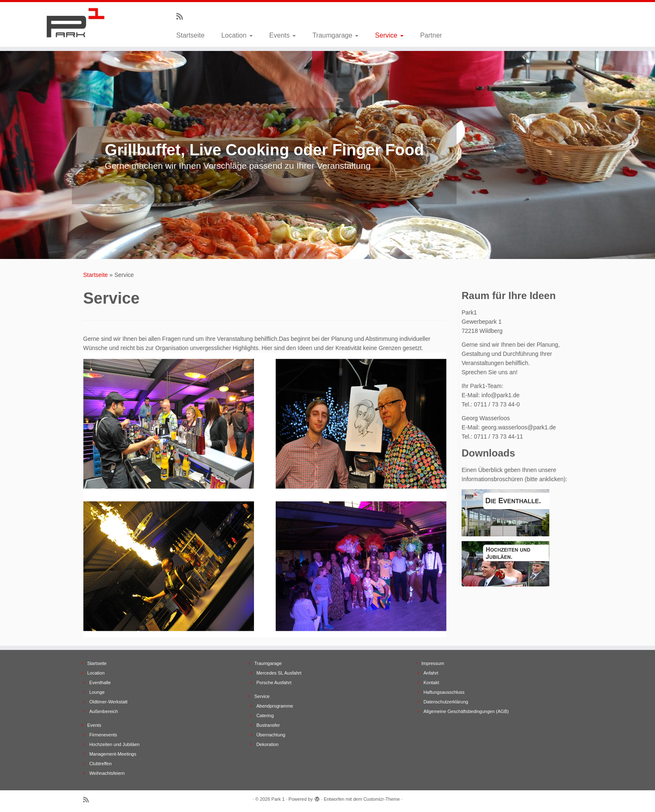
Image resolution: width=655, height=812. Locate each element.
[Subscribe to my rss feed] (182, 17)
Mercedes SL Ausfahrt (279, 673)
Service (389, 35)
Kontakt (431, 683)
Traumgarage (335, 35)
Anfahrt (431, 673)
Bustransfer (268, 725)
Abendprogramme (275, 706)
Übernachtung (271, 735)
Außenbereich (104, 711)
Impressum (433, 663)
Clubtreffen (101, 764)
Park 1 (278, 799)
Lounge (97, 692)
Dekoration (268, 744)
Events (283, 35)
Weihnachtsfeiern (107, 773)
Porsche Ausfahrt (274, 683)
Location (237, 35)
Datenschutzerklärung (446, 702)
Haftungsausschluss (444, 692)
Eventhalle (100, 683)
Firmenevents (103, 735)
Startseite (190, 35)
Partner (431, 35)
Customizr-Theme (382, 799)
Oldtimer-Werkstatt (108, 702)
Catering (265, 716)
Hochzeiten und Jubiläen (114, 744)
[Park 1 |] (76, 23)
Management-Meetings (113, 754)
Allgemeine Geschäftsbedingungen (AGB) (466, 711)
